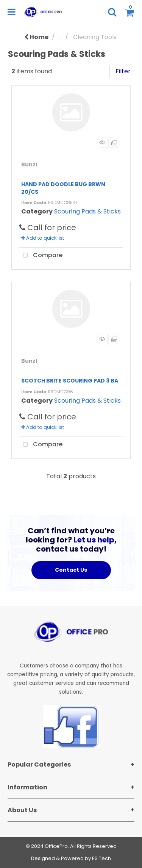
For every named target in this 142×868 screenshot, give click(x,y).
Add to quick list (43, 238)
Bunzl (29, 164)
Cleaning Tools (95, 37)
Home (36, 37)
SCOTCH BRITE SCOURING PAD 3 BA (70, 381)
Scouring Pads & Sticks (87, 211)
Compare (41, 256)
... (60, 37)
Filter (123, 71)
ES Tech (101, 858)
